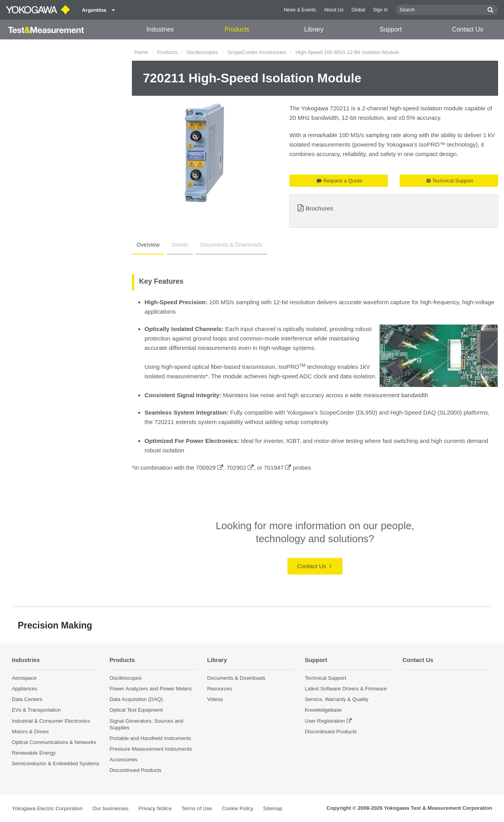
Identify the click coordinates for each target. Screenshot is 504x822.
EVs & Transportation (36, 710)
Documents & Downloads (224, 245)
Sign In (380, 10)
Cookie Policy (237, 808)
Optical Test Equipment (136, 710)
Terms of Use (197, 808)
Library (314, 29)
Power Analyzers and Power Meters (151, 689)
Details (176, 245)
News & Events (300, 10)
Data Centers (27, 699)
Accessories (123, 760)
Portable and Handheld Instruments (150, 738)
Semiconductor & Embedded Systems (56, 763)
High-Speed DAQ (413, 412)
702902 (240, 468)
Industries (160, 29)
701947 (277, 468)
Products (237, 29)
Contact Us (468, 29)
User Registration (325, 721)
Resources (220, 689)
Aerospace (24, 678)
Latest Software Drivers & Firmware (346, 689)
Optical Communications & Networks (54, 742)
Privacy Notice (155, 808)
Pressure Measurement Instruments (151, 749)
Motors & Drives (30, 731)
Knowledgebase (323, 710)
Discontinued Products (135, 770)
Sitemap (272, 808)
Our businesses (111, 808)
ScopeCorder (337, 412)
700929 (210, 468)
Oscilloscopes (202, 52)
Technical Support (450, 181)
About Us (334, 10)
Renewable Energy (34, 753)
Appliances (25, 689)
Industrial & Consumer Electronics (51, 721)
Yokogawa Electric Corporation (47, 808)
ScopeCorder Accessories (257, 52)
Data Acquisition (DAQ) (136, 699)
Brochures (319, 208)
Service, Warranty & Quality (336, 699)
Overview (146, 245)
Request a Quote (339, 181)
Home (141, 52)
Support (391, 29)
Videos (215, 699)
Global (358, 10)
